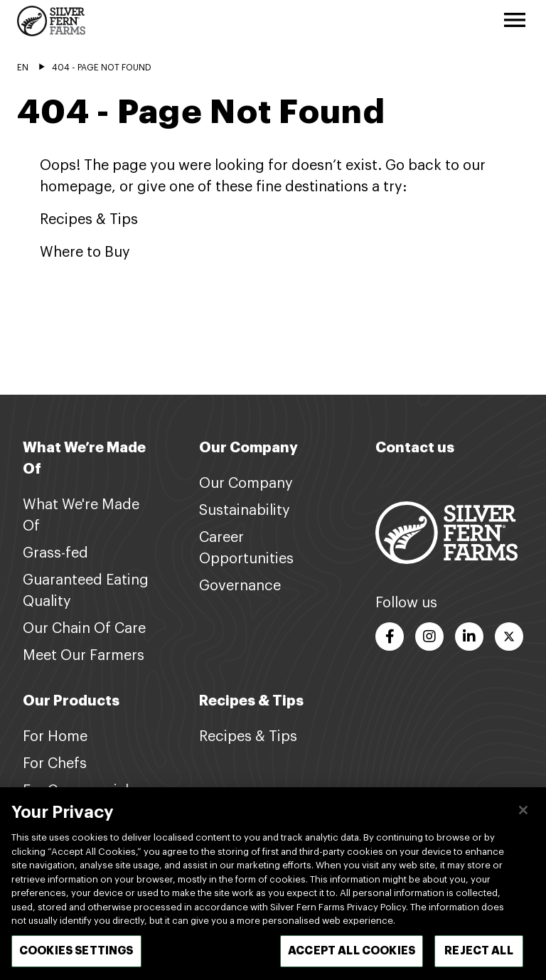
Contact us (415, 448)
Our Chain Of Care (84, 629)
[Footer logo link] (446, 533)
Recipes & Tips (248, 737)
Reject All (479, 959)
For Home (55, 737)
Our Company (246, 484)
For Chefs (55, 764)
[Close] (523, 818)
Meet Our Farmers (84, 656)
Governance (240, 586)
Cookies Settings (76, 959)
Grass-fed (55, 553)
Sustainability (245, 511)
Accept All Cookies (352, 959)
